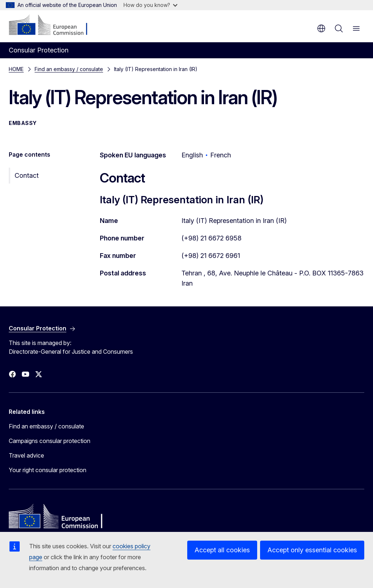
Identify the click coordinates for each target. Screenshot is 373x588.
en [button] (321, 28)
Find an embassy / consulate (69, 69)
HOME (16, 69)
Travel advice (26, 455)
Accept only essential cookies (312, 550)
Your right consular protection (48, 470)
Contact (27, 175)
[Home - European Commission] (53, 26)
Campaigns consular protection (50, 441)
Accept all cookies (222, 550)
